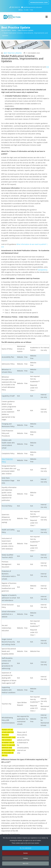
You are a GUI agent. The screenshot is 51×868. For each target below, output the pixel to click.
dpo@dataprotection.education (33, 7)
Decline (25, 854)
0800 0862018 (16, 7)
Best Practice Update (26, 30)
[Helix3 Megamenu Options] (47, 17)
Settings (25, 859)
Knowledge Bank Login (39, 2)
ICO (48, 67)
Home (14, 30)
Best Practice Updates (13, 53)
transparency (43, 270)
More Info (26, 864)
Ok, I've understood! (25, 849)
